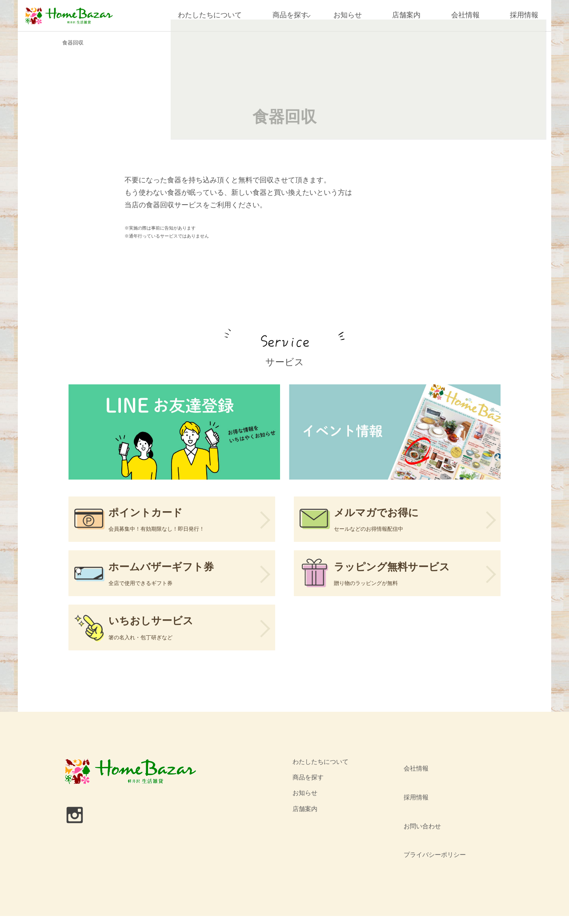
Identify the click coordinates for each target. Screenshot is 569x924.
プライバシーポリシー (431, 834)
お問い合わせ (418, 818)
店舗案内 (406, 15)
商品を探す (285, 15)
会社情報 (465, 15)
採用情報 (524, 15)
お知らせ (348, 15)
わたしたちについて (205, 15)
